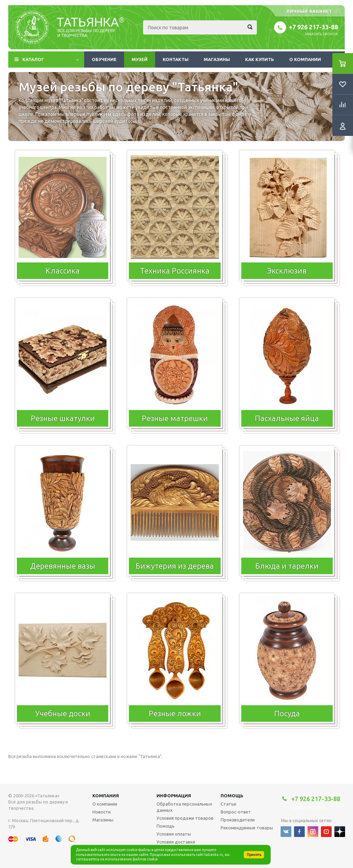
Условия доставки (176, 842)
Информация (174, 796)
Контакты (176, 59)
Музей (140, 59)
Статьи (228, 804)
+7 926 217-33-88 (313, 27)
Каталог (33, 59)
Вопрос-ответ (236, 812)
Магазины (217, 59)
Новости (102, 812)
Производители (238, 820)
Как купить (260, 59)
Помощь (232, 796)
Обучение (104, 59)
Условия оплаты (174, 834)
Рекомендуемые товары (247, 828)
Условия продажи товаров (185, 818)
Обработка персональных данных (184, 807)
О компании (305, 59)
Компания (106, 796)
